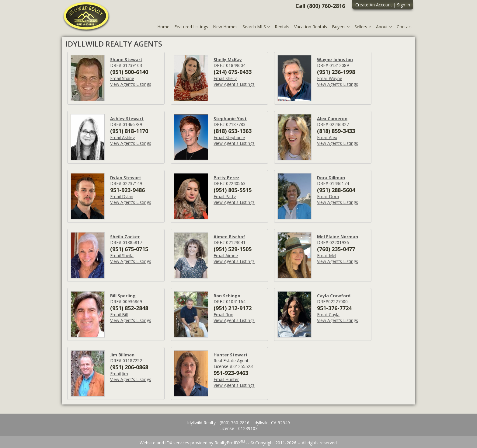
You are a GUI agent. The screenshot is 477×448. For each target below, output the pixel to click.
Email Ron (223, 315)
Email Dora (328, 196)
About (384, 27)
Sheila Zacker (125, 237)
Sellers (363, 27)
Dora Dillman (331, 178)
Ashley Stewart (127, 119)
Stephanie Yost (230, 119)
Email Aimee (226, 256)
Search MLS (256, 27)
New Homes (225, 27)
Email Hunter (226, 379)
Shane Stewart (126, 60)
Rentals (282, 27)
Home (163, 27)
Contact (404, 27)
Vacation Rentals (311, 27)
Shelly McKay (228, 60)
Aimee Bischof (229, 237)
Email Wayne (330, 78)
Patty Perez (226, 178)
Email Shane (122, 78)
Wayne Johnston (335, 60)
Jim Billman (122, 355)
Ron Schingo (227, 296)
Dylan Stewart (126, 178)
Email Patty (225, 196)
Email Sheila (122, 256)
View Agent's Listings (131, 84)
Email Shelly (225, 78)
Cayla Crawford (334, 296)
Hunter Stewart (231, 355)
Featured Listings (191, 27)
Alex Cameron (332, 119)
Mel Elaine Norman (338, 237)
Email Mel (327, 256)
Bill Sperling (123, 296)
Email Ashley (122, 137)
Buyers (341, 27)
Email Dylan (122, 196)
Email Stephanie (229, 137)
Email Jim (119, 374)
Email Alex (327, 137)
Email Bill (119, 315)
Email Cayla (328, 315)
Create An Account (374, 5)
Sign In (404, 5)
